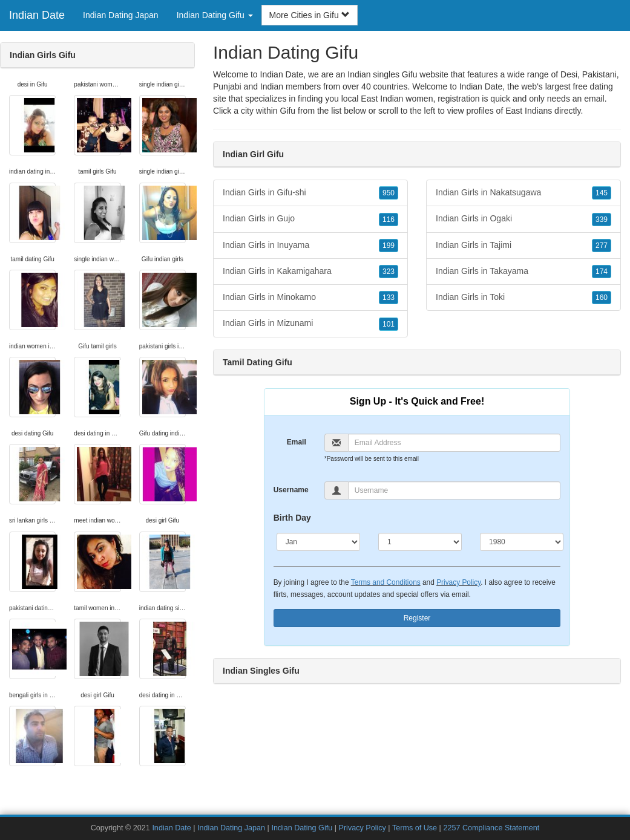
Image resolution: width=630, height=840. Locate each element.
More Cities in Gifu (310, 15)
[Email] (454, 443)
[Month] (318, 542)
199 (389, 246)
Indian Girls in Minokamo (310, 298)
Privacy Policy (458, 582)
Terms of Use (415, 828)
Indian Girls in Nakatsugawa (523, 193)
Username (291, 490)
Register (417, 618)
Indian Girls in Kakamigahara (310, 272)
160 (602, 298)
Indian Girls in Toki (523, 298)
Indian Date (37, 15)
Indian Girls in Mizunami (310, 324)
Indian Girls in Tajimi (523, 246)
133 (389, 298)
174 (602, 272)
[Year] (522, 542)
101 (389, 324)
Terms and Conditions (386, 582)
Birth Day (292, 518)
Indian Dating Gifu (302, 828)
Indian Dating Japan (121, 15)
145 (602, 193)
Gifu (287, 111)
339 (602, 220)
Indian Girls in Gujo (310, 219)
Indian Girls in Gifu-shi (310, 193)
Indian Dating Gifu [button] (215, 15)
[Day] (420, 542)
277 (602, 246)
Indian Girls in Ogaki (523, 219)
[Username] (454, 490)
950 (389, 193)
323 (389, 272)
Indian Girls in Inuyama (310, 246)
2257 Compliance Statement (491, 828)
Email (297, 442)
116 (389, 220)
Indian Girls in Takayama (523, 272)
